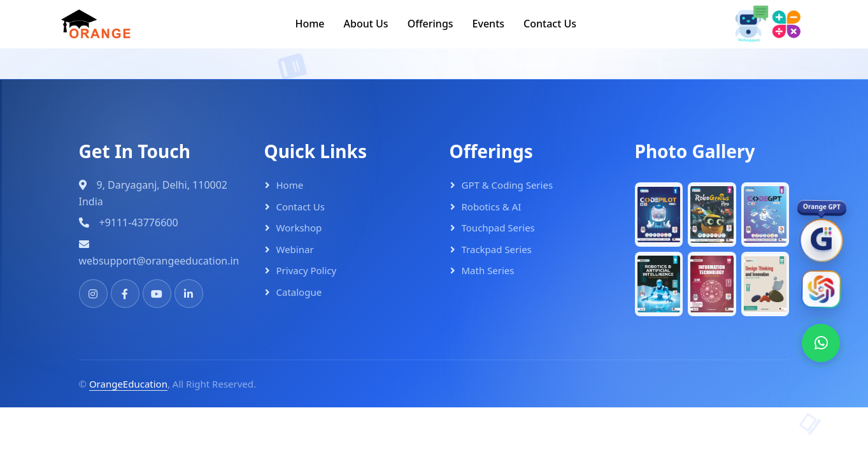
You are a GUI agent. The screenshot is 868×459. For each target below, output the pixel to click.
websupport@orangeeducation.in (159, 261)
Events (488, 24)
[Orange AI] (821, 290)
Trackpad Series (497, 249)
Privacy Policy (307, 270)
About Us (366, 24)
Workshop (299, 228)
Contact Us (550, 24)
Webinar (295, 249)
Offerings (430, 24)
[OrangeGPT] (821, 242)
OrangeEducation (128, 384)
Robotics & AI (492, 207)
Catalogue (299, 292)
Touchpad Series (498, 228)
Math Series (488, 270)
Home (309, 24)
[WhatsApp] (821, 343)
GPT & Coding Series (508, 185)
